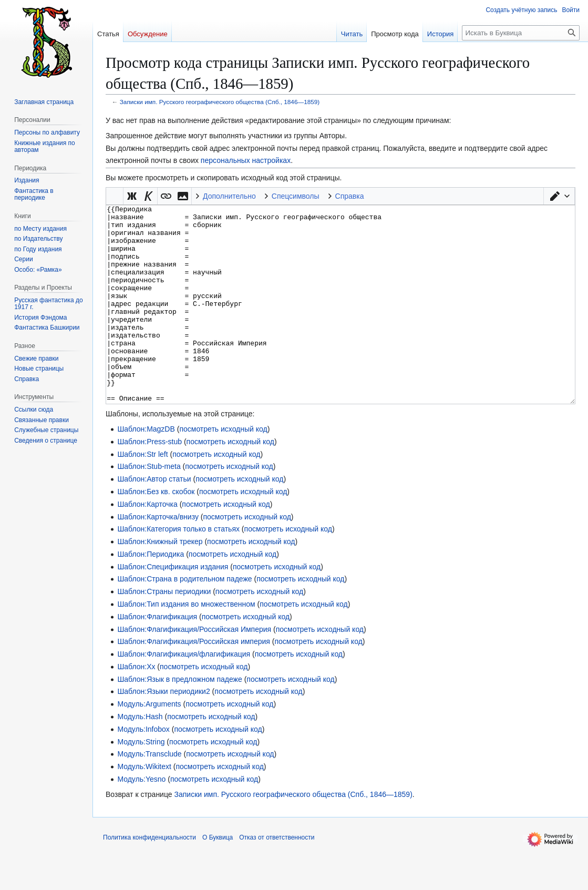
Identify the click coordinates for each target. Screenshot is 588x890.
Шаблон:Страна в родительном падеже (184, 618)
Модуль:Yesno (141, 819)
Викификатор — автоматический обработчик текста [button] (115, 196)
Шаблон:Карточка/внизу (158, 556)
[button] (559, 196)
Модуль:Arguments (149, 743)
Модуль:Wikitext (144, 806)
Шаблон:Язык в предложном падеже (179, 719)
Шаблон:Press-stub (149, 481)
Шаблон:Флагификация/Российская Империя (194, 669)
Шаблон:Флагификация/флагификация (184, 693)
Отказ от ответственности (277, 877)
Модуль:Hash (140, 756)
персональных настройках (246, 160)
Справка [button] (350, 196)
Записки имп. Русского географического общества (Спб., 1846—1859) (220, 102)
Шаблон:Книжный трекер (160, 581)
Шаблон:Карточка (147, 544)
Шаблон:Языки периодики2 (163, 731)
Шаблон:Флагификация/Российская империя (194, 681)
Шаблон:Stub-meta (149, 506)
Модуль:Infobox (143, 769)
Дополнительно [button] (229, 196)
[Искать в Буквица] (521, 33)
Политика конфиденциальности (149, 877)
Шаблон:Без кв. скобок (156, 531)
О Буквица (218, 877)
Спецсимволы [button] (296, 196)
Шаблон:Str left (142, 494)
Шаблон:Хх (136, 706)
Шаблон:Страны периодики (164, 631)
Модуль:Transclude (149, 793)
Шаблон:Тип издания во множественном (186, 643)
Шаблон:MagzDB (146, 468)
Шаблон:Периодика (151, 594)
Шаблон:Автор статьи (154, 518)
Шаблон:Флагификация (157, 656)
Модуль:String (141, 781)
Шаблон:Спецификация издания (173, 606)
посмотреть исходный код (223, 468)
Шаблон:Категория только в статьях (178, 568)
